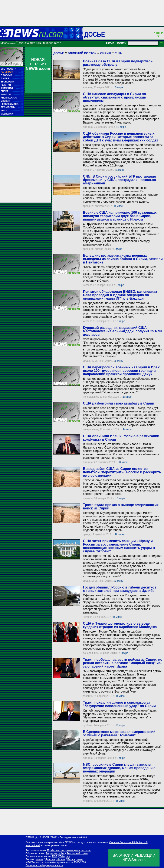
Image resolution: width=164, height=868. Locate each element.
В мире (119, 87)
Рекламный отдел (77, 853)
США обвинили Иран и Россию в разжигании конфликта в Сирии (121, 438)
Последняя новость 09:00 (73, 837)
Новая (39, 859)
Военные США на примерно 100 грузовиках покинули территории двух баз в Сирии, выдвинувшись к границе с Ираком (120, 216)
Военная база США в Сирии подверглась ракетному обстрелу (118, 63)
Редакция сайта (55, 853)
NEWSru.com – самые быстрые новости (49, 862)
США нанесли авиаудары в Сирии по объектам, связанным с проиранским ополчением (115, 97)
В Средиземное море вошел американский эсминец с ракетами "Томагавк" (119, 733)
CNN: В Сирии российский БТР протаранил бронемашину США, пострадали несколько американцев (119, 180)
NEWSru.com (8, 43)
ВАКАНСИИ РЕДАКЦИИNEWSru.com (134, 858)
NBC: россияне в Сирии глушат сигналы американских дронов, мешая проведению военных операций (119, 768)
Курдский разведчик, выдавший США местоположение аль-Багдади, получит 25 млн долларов (122, 331)
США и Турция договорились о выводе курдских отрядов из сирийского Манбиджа (120, 625)
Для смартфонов (55, 859)
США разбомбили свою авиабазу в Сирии (118, 403)
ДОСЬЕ (95, 34)
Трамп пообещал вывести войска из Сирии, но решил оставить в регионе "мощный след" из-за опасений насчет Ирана (123, 663)
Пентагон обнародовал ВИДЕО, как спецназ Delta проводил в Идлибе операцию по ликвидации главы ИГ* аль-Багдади (120, 295)
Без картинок (75, 859)
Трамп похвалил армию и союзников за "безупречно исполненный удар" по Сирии (119, 704)
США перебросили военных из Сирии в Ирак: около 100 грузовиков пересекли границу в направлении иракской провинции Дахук (122, 371)
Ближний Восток (82, 53)
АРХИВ (110, 43)
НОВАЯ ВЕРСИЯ (38, 64)
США (118, 53)
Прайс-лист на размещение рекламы (69, 850)
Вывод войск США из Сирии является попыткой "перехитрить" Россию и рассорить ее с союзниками (122, 472)
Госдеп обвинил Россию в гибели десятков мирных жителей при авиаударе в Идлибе (120, 589)
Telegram (65, 856)
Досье (59, 53)
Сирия (105, 53)
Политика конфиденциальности (44, 865)
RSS (55, 856)
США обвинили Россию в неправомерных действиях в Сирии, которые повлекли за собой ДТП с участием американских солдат (120, 137)
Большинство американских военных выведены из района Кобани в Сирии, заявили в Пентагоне (123, 259)
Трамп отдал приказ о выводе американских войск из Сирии (121, 507)
